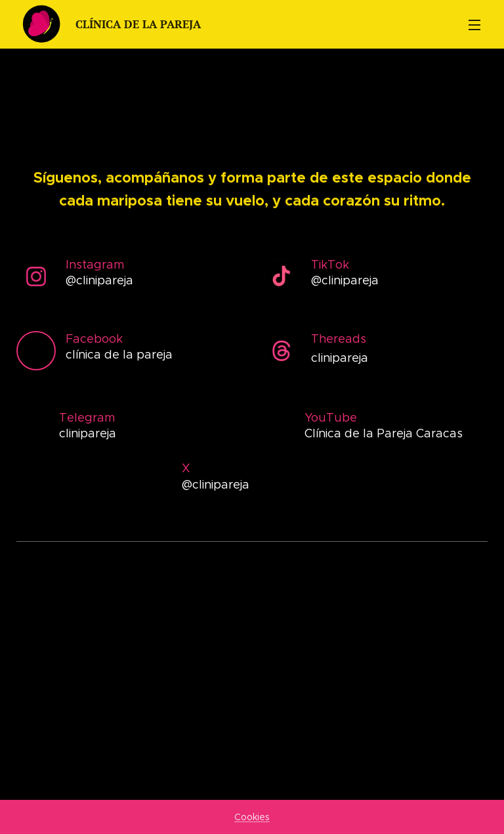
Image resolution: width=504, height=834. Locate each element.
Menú (474, 25)
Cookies (252, 817)
